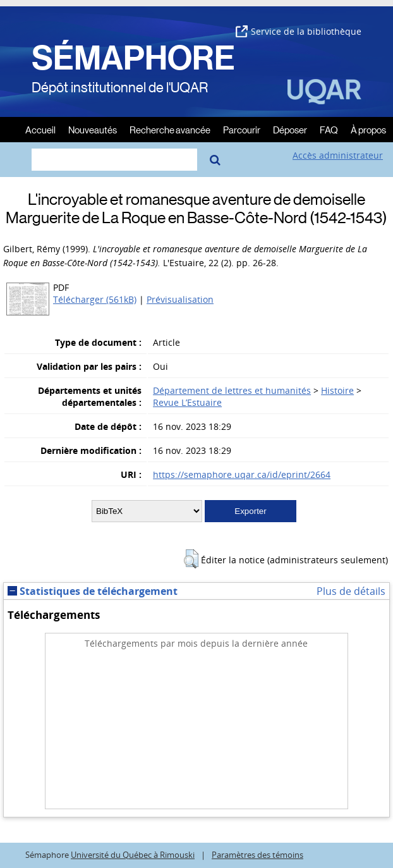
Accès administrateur (338, 155)
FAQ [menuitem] (329, 129)
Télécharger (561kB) (95, 299)
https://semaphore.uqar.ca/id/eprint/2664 (242, 474)
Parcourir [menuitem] (242, 129)
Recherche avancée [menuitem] (170, 129)
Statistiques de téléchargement (93, 591)
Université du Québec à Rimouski (133, 855)
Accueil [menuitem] (40, 129)
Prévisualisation (180, 299)
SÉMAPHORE (133, 58)
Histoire (337, 390)
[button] (191, 559)
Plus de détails (351, 591)
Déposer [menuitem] (290, 129)
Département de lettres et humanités (232, 390)
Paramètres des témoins (257, 855)
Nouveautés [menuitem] (93, 129)
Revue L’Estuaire (187, 402)
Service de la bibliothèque (299, 31)
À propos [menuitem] (368, 129)
